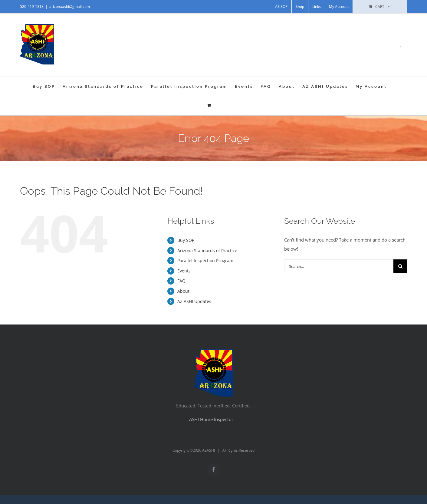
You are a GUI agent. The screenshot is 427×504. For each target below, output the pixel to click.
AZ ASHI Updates (194, 301)
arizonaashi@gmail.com (70, 7)
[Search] (400, 266)
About (183, 291)
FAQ (181, 281)
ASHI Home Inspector (211, 419)
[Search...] (339, 266)
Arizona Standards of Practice (207, 250)
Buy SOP (186, 240)
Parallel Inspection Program (205, 260)
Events (184, 271)
